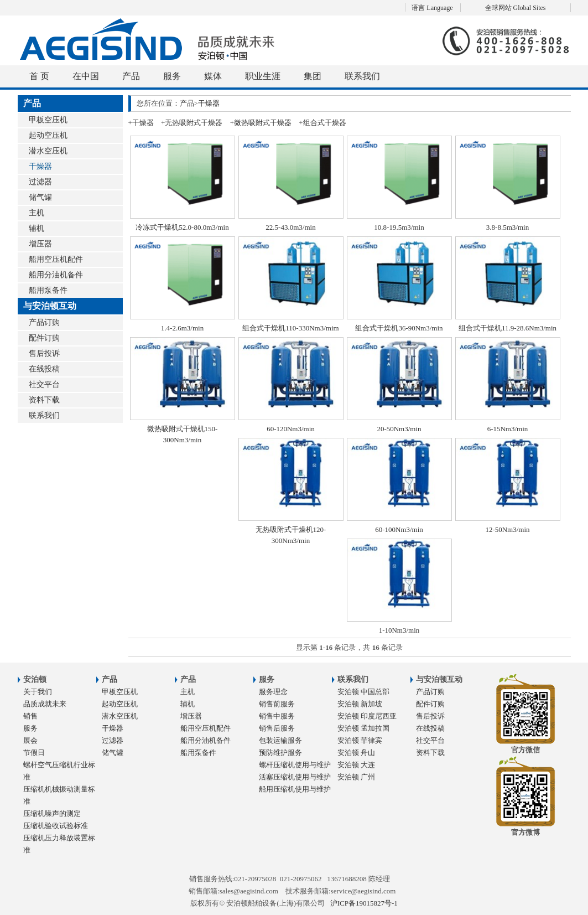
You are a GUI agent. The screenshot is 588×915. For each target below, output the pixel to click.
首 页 (39, 76)
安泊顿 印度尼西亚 (367, 716)
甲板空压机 (48, 120)
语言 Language (432, 8)
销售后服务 (277, 728)
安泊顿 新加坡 (360, 704)
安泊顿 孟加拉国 (363, 728)
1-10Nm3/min (399, 630)
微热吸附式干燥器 (263, 123)
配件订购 (44, 338)
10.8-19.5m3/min (399, 227)
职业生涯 (263, 76)
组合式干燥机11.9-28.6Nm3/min (508, 328)
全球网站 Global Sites (516, 8)
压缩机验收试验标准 (56, 826)
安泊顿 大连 (356, 765)
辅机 (37, 228)
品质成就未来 (45, 704)
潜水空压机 (48, 151)
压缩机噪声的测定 (52, 813)
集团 (313, 76)
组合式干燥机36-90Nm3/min (399, 328)
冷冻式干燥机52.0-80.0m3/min (182, 227)
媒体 (213, 76)
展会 (30, 740)
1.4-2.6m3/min (182, 328)
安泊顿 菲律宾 (360, 740)
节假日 (34, 753)
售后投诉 (44, 353)
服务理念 (273, 692)
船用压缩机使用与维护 (295, 789)
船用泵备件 (48, 290)
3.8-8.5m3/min (508, 227)
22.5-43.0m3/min (290, 227)
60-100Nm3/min (399, 529)
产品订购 (44, 322)
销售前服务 (277, 704)
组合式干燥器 (325, 123)
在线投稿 (44, 369)
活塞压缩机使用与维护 (295, 777)
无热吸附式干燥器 (194, 123)
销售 (30, 716)
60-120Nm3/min (291, 429)
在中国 (86, 76)
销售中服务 (277, 716)
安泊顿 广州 (356, 777)
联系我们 (362, 76)
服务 (172, 76)
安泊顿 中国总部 (363, 692)
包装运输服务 (280, 740)
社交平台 (44, 384)
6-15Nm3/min (508, 429)
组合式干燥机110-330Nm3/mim (290, 328)
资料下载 (44, 400)
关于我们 (38, 692)
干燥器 (40, 166)
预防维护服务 (280, 753)
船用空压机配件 (56, 259)
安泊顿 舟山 (356, 753)
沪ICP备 (364, 903)
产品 (131, 76)
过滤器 (40, 182)
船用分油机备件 (56, 275)
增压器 (40, 244)
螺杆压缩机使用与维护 (295, 765)
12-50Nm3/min (507, 529)
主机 (37, 213)
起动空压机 (48, 135)
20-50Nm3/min (399, 429)
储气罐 (40, 197)
